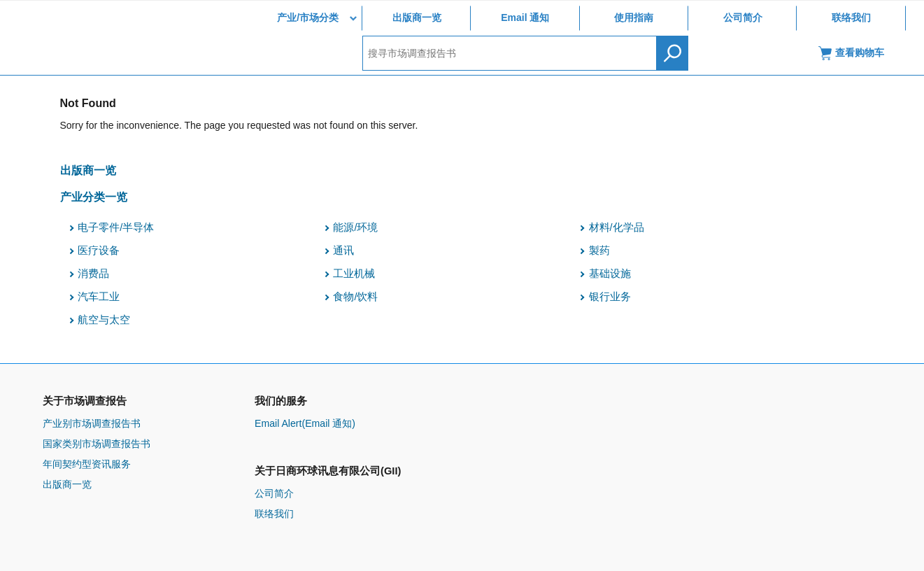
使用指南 (634, 17)
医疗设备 (99, 251)
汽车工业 (99, 297)
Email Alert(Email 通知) (305, 423)
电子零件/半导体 (116, 227)
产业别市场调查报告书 (92, 423)
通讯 (343, 251)
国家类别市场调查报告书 (97, 444)
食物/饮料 (355, 297)
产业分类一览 (94, 197)
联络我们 (851, 17)
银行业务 (610, 297)
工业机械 (354, 274)
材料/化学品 (617, 227)
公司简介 (743, 17)
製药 (599, 251)
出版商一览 (417, 17)
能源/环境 (355, 227)
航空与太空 (104, 320)
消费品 (93, 274)
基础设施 (610, 274)
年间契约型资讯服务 (87, 464)
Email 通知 (525, 17)
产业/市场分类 (308, 17)
